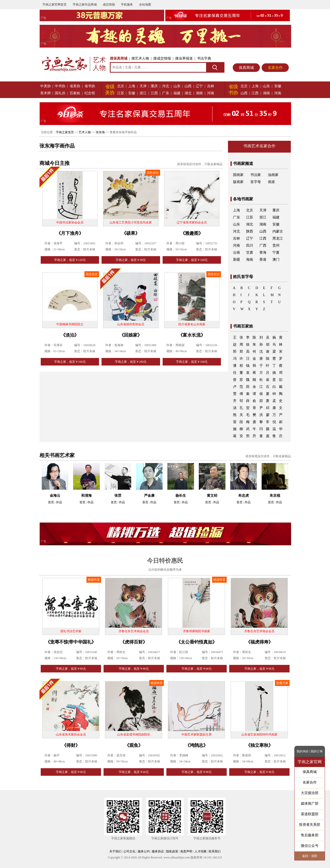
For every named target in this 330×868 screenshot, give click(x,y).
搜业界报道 (184, 58)
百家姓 (75, 93)
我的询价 (303, 751)
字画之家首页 (65, 132)
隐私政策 (172, 851)
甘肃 (250, 253)
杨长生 (181, 496)
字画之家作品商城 (85, 5)
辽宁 (199, 86)
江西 (154, 93)
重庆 (154, 86)
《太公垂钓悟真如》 (197, 642)
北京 (121, 86)
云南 (237, 253)
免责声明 (186, 851)
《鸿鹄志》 (197, 745)
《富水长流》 (192, 335)
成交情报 (109, 5)
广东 (166, 93)
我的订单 (317, 751)
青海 (263, 253)
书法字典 (204, 58)
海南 (250, 260)
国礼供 (60, 93)
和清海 (86, 496)
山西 (188, 86)
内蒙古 (278, 231)
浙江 (143, 93)
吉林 (211, 86)
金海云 (55, 496)
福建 (177, 93)
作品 (59, 502)
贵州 (276, 245)
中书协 (60, 86)
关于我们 (115, 851)
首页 (51, 502)
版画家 (238, 182)
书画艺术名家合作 (259, 146)
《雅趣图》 (192, 233)
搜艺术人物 (140, 58)
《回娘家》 (131, 335)
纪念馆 (90, 93)
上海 (132, 86)
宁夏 (276, 253)
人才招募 (201, 851)
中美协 (45, 86)
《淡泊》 (70, 335)
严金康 (149, 496)
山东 (177, 86)
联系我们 (215, 851)
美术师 (45, 93)
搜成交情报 (162, 58)
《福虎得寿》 (259, 642)
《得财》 (71, 745)
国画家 (238, 175)
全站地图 (145, 5)
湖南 (199, 93)
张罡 (118, 496)
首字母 (256, 182)
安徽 (132, 93)
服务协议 (158, 851)
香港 (263, 260)
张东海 (100, 132)
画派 (271, 182)
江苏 (121, 93)
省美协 (75, 86)
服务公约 (144, 851)
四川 (250, 245)
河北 (166, 86)
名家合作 (275, 68)
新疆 (237, 260)
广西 (263, 245)
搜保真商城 (119, 58)
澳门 (276, 260)
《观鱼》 (134, 745)
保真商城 (246, 68)
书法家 (256, 175)
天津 (143, 86)
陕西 (250, 231)
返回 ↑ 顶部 (310, 856)
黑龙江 (278, 238)
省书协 (90, 86)
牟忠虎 (244, 496)
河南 (211, 93)
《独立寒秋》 (259, 745)
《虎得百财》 (134, 642)
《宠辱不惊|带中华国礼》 (71, 642)
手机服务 (127, 5)
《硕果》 (131, 233)
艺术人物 (85, 132)
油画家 (273, 175)
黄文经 (212, 496)
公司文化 (129, 851)
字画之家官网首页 (55, 5)
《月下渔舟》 (70, 233)
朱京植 (275, 496)
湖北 (188, 93)
